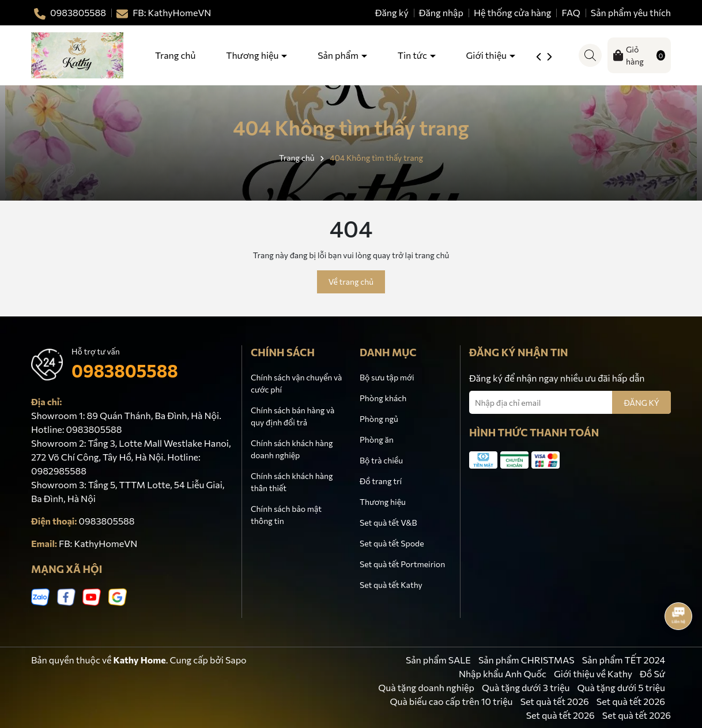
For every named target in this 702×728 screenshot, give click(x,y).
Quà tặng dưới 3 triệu (526, 687)
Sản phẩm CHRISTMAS (526, 660)
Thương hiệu (253, 55)
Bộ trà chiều (381, 460)
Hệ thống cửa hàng (513, 12)
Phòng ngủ (379, 419)
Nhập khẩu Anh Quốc (503, 674)
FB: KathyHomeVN (98, 543)
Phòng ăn (377, 440)
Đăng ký (392, 12)
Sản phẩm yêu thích (631, 12)
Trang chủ (175, 55)
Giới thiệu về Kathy (593, 674)
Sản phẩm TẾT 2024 (624, 660)
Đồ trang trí (381, 481)
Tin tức (413, 55)
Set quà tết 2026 (555, 701)
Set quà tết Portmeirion (402, 564)
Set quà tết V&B (388, 523)
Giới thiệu (487, 55)
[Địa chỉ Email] (570, 402)
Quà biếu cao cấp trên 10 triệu (451, 701)
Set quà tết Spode (392, 543)
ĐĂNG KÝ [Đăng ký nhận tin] (641, 403)
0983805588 (125, 370)
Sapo (236, 660)
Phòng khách (383, 398)
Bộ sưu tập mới (387, 377)
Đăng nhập (441, 12)
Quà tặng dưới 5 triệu (622, 687)
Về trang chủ (351, 282)
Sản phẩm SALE (438, 660)
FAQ (571, 12)
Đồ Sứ (652, 674)
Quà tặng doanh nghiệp (426, 687)
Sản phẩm (339, 55)
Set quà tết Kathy (391, 585)
